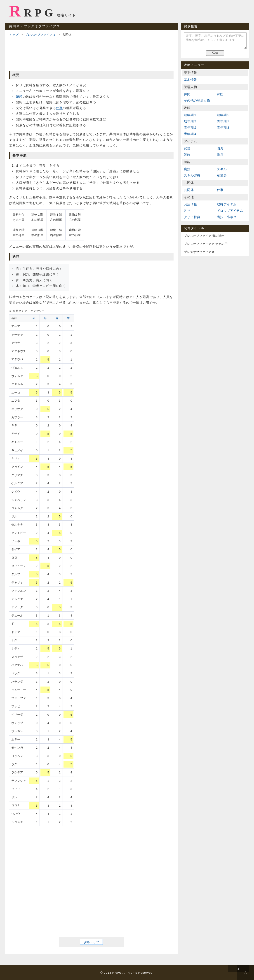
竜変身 (222, 175)
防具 (220, 148)
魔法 (187, 169)
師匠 (220, 94)
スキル (222, 169)
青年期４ (190, 134)
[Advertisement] (91, 53)
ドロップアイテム (230, 211)
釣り (187, 211)
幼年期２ (223, 115)
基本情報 (190, 80)
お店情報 (190, 204)
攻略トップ (91, 942)
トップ (14, 35)
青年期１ (223, 121)
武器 (187, 148)
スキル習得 (192, 175)
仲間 (187, 94)
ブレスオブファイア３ (40, 35)
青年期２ (190, 128)
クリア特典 (192, 217)
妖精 (19, 97)
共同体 (189, 190)
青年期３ (223, 128)
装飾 (187, 155)
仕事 (59, 108)
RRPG (32, 11)
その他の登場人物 (197, 100)
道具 (220, 155)
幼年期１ (190, 115)
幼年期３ (190, 121)
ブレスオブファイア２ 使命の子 (206, 244)
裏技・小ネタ (227, 217)
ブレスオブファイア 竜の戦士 (204, 236)
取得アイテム (227, 204)
